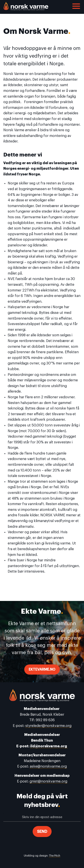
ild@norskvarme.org (49, 746)
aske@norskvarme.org (48, 766)
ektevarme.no (42, 670)
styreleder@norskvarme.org (48, 726)
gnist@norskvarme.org (48, 781)
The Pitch (55, 856)
